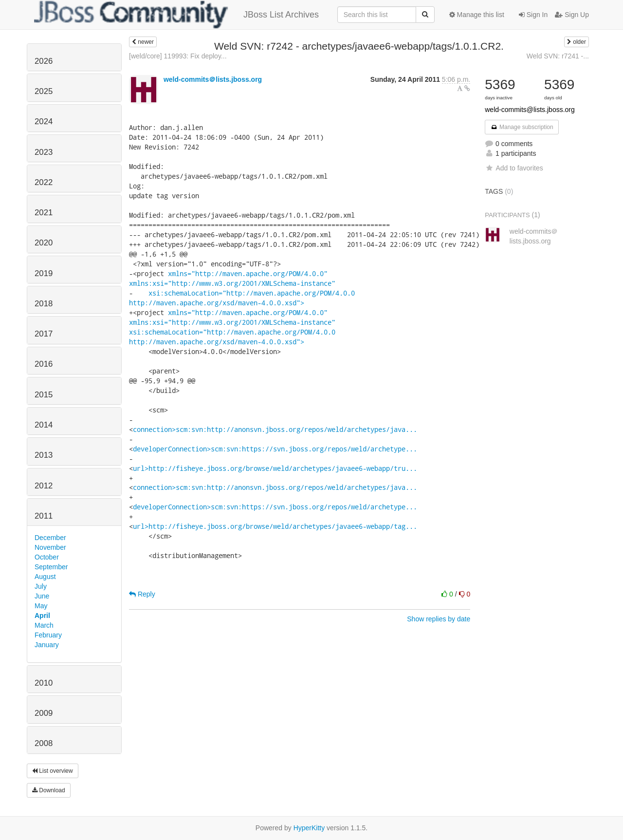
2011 (44, 516)
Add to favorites (514, 168)
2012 (44, 486)
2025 (44, 91)
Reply (142, 594)
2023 (44, 152)
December (50, 538)
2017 (44, 334)
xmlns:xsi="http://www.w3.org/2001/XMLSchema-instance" (232, 283)
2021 (44, 213)
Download (49, 790)
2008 (44, 743)
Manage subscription (522, 127)
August (45, 577)
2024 (44, 121)
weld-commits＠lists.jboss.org (213, 79)
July (41, 586)
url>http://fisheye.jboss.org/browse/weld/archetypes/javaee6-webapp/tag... (275, 526)
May (41, 606)
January (47, 645)
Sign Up (572, 15)
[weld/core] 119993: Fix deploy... (178, 56)
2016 (44, 364)
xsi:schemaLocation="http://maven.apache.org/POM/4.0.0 (252, 293)
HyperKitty (309, 828)
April (42, 616)
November (50, 547)
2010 (44, 683)
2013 (44, 455)
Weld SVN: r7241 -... (558, 56)
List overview (53, 771)
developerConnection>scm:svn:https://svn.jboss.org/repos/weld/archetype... (275, 449)
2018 (44, 304)
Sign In (533, 15)
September (51, 567)
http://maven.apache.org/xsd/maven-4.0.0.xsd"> (217, 303)
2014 (44, 425)
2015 (44, 395)
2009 (44, 713)
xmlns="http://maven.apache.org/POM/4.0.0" (248, 273)
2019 (44, 273)
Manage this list (477, 15)
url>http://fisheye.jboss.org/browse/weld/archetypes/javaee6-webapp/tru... (275, 468)
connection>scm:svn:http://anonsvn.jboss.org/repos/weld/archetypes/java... (275, 429)
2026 (44, 61)
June (42, 596)
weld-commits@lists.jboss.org (530, 110)
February (48, 635)
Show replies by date (439, 619)
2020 (44, 243)
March (44, 625)
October (47, 557)
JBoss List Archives (176, 15)
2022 (44, 182)
